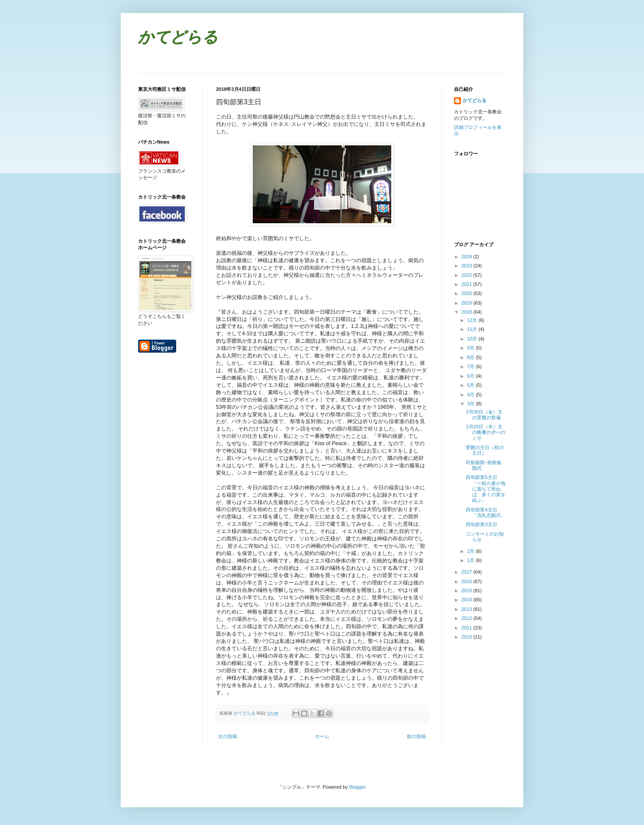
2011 (467, 628)
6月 (471, 376)
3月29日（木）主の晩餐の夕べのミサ (486, 432)
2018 (467, 312)
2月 (471, 551)
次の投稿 (228, 736)
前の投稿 (416, 736)
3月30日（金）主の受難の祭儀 (484, 415)
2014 (467, 600)
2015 (467, 591)
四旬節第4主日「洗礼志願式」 (486, 512)
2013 (467, 609)
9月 (471, 348)
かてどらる (178, 38)
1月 (471, 560)
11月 (473, 329)
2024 (467, 257)
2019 (467, 303)
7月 (471, 366)
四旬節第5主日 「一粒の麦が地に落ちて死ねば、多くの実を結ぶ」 (486, 489)
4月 (471, 395)
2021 (467, 284)
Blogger (357, 787)
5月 (471, 385)
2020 (467, 293)
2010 (467, 637)
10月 (473, 339)
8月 (471, 357)
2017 (467, 572)
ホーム (322, 736)
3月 (471, 404)
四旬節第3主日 (481, 524)
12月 (473, 320)
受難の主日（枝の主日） (485, 450)
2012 (467, 618)
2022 (467, 275)
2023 (467, 266)
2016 (467, 581)
